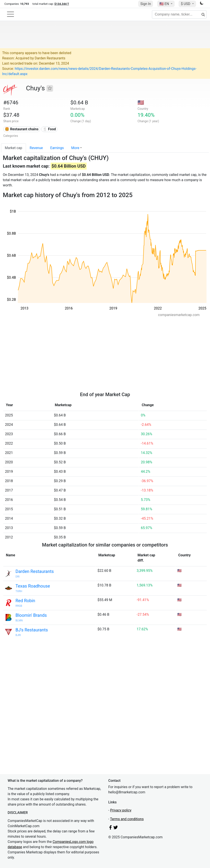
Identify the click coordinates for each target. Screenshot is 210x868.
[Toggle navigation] (10, 14)
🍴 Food (49, 129)
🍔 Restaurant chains (22, 129)
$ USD (186, 4)
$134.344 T (62, 4)
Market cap (14, 148)
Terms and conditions (127, 819)
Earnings (57, 148)
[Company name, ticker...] (179, 14)
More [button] (75, 148)
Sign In (146, 4)
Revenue (36, 148)
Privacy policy (121, 810)
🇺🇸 (165, 4)
